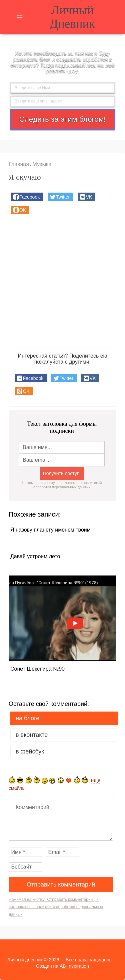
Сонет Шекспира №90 (37, 669)
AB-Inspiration (74, 966)
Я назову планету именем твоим (50, 530)
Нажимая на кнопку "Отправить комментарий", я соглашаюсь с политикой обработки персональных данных (56, 907)
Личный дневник (72, 17)
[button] (27, 197)
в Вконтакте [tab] (32, 735)
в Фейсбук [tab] (30, 751)
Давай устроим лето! (36, 557)
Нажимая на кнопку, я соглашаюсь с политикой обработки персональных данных (62, 485)
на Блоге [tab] (27, 718)
